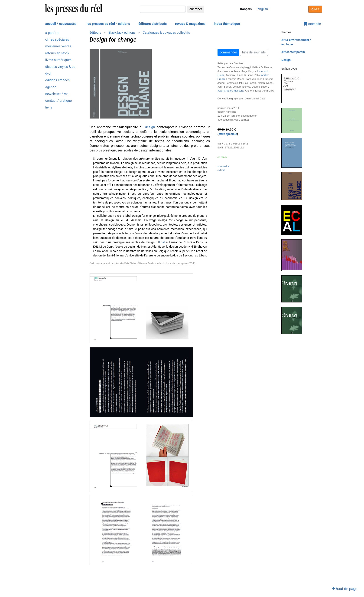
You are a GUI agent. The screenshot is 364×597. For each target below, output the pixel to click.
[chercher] (163, 9)
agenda (51, 87)
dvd (48, 74)
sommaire (223, 166)
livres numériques (58, 60)
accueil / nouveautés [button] (61, 24)
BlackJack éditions (122, 33)
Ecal (162, 242)
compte (312, 24)
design (150, 127)
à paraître (52, 33)
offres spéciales (57, 40)
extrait (221, 170)
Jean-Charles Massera (231, 91)
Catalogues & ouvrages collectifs (166, 33)
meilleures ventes (58, 46)
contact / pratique (58, 101)
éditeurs (95, 33)
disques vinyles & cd (60, 67)
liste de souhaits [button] (254, 52)
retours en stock (57, 53)
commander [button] (228, 52)
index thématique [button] (227, 24)
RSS (315, 9)
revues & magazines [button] (190, 24)
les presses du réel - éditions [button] (108, 24)
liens (49, 107)
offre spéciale (228, 134)
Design (286, 60)
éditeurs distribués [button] (153, 24)
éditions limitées (57, 80)
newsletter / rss (57, 94)
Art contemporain (293, 52)
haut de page (344, 589)
